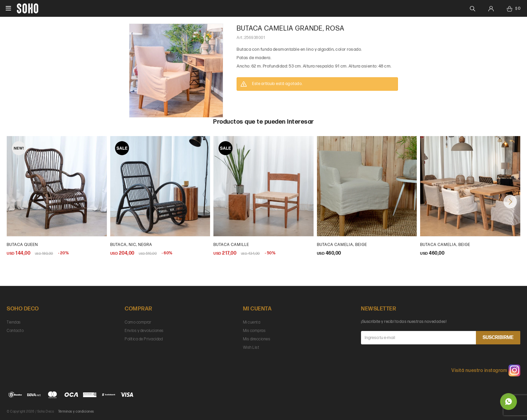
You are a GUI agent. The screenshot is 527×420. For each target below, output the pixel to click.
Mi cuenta (252, 322)
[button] (510, 202)
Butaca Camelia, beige (445, 245)
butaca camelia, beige (342, 245)
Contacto (15, 331)
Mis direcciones (257, 339)
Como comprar (138, 322)
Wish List (251, 348)
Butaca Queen (22, 245)
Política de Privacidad (144, 339)
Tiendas (14, 322)
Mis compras (254, 331)
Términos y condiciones (76, 412)
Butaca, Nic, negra (131, 245)
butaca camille (231, 245)
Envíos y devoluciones (144, 331)
